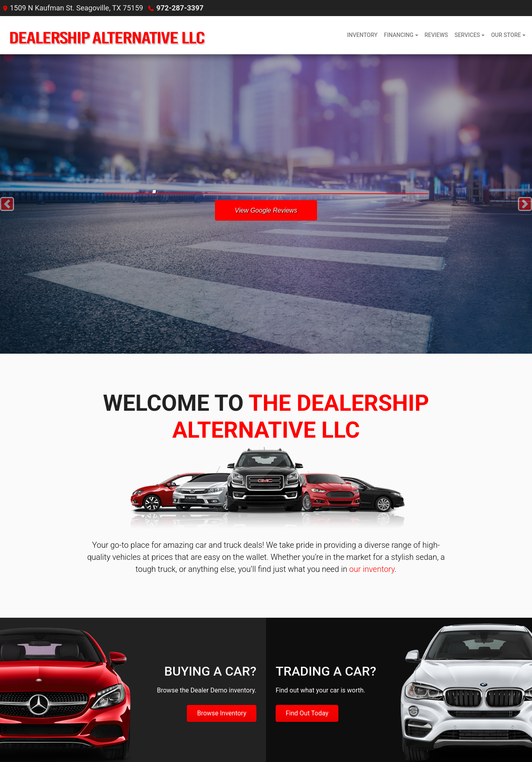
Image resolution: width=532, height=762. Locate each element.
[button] (7, 204)
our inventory (372, 569)
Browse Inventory (222, 713)
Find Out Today (307, 713)
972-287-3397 (180, 8)
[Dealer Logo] (105, 35)
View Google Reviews (266, 210)
